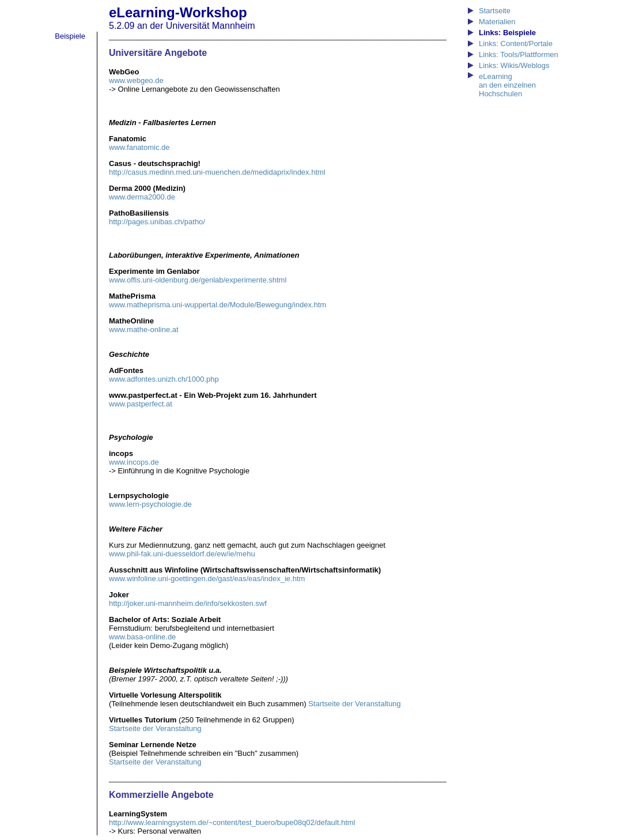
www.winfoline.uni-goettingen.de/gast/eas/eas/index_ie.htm (207, 579)
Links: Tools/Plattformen (519, 54)
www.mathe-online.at (144, 329)
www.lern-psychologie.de (150, 504)
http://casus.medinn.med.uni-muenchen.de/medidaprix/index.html (217, 172)
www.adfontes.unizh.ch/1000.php (164, 379)
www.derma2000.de (142, 197)
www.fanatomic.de (139, 147)
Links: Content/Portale (516, 44)
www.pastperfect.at (141, 404)
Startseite (495, 11)
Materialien (497, 22)
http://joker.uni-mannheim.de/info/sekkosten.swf (188, 603)
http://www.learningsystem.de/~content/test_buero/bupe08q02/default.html (232, 822)
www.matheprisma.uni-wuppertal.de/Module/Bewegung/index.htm (218, 305)
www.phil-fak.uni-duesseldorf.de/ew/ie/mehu (182, 554)
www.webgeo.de (136, 80)
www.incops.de (134, 462)
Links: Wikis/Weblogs (514, 65)
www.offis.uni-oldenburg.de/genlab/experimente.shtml (198, 280)
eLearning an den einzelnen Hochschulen (507, 85)
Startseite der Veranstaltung (354, 704)
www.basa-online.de (142, 637)
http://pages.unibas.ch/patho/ (157, 222)
